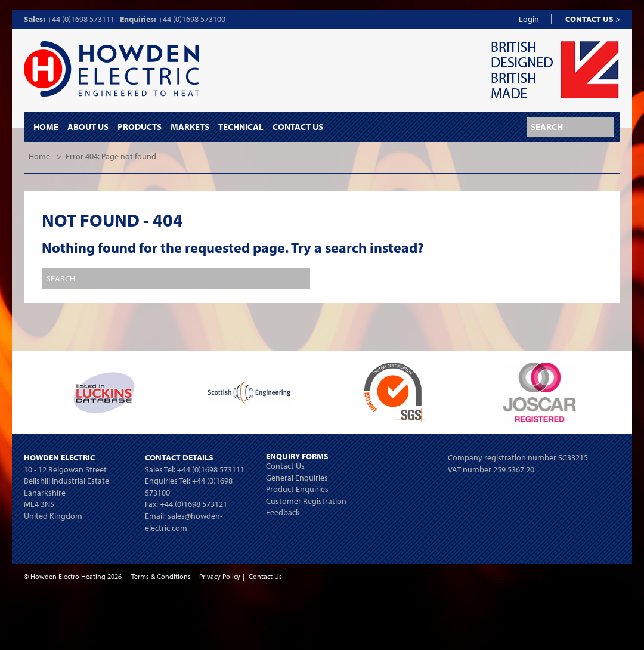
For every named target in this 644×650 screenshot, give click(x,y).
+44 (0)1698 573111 (81, 19)
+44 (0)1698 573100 (192, 19)
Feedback (283, 512)
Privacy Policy (220, 576)
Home (46, 127)
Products (140, 127)
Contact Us (298, 127)
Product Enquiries (297, 489)
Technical (241, 127)
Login (529, 19)
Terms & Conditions (161, 576)
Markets (190, 127)
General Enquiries (297, 478)
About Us (88, 127)
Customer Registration (306, 501)
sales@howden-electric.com (184, 522)
